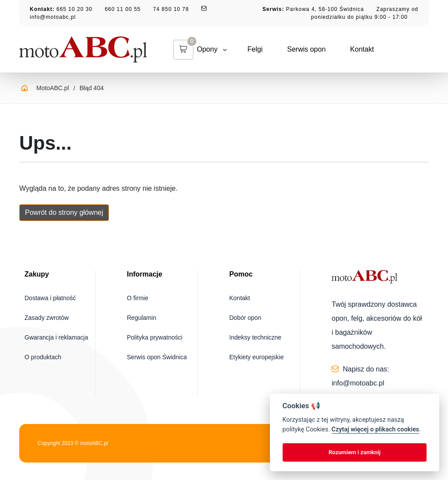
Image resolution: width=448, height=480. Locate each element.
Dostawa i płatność (50, 298)
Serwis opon (286, 49)
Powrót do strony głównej (64, 212)
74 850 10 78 (171, 9)
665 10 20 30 (74, 9)
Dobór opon (245, 318)
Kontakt (342, 49)
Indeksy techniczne (255, 337)
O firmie (138, 298)
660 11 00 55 (122, 9)
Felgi (235, 49)
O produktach (43, 357)
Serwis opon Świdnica (157, 357)
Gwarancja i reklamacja (56, 337)
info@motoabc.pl (53, 17)
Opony (192, 49)
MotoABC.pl (53, 88)
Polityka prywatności (155, 337)
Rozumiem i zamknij (355, 452)
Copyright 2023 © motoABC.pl (73, 443)
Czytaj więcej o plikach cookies (375, 429)
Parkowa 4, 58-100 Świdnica (325, 9)
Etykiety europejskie (257, 357)
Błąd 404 (92, 88)
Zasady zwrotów (47, 318)
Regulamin (142, 318)
